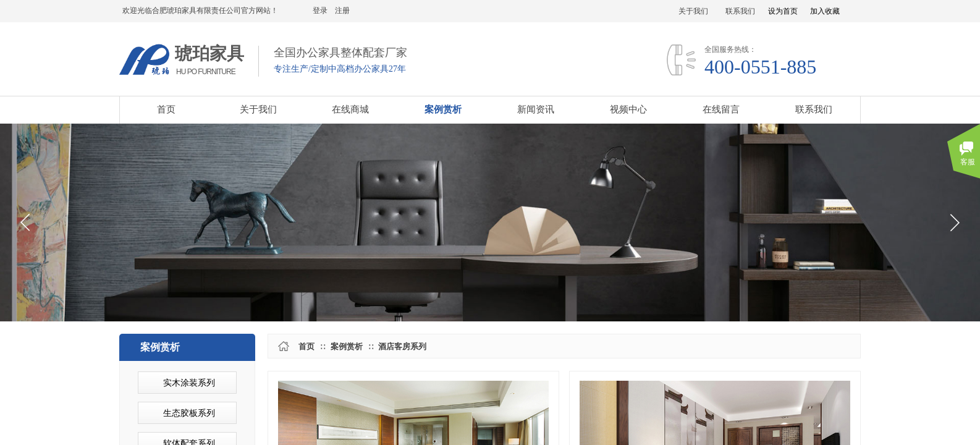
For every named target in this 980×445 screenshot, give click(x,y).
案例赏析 (347, 346)
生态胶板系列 (189, 413)
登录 (320, 11)
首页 (306, 346)
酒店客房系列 (402, 346)
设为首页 (783, 11)
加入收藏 (825, 11)
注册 (342, 11)
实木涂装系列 (189, 383)
